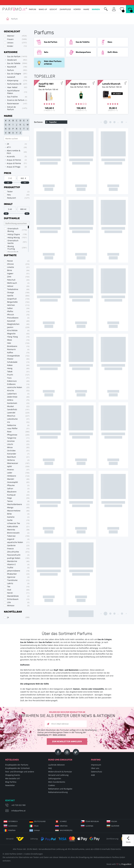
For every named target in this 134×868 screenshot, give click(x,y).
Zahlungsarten (55, 778)
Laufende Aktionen (56, 765)
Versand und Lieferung (58, 775)
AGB (93, 775)
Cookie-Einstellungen (34, 854)
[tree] (15, 83)
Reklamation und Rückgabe (60, 789)
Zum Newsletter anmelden (67, 742)
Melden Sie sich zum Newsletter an (67, 714)
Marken (96, 9)
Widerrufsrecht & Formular (60, 772)
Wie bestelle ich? (13, 778)
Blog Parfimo (11, 782)
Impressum (96, 765)
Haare (86, 9)
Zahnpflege (65, 9)
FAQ (50, 768)
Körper (77, 9)
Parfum (33, 9)
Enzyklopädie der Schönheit (17, 768)
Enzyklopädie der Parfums (17, 765)
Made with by (119, 864)
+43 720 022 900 (18, 805)
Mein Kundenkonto (57, 782)
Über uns (95, 768)
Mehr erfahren (59, 735)
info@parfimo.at (18, 811)
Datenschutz (97, 772)
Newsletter (10, 785)
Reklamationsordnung (58, 792)
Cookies (52, 785)
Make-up (43, 9)
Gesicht (53, 9)
